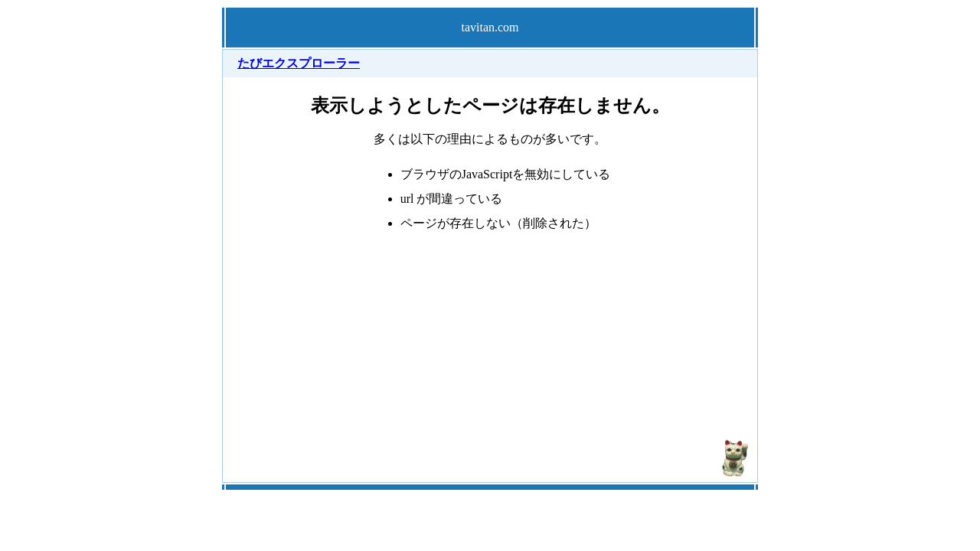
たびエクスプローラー (299, 63)
